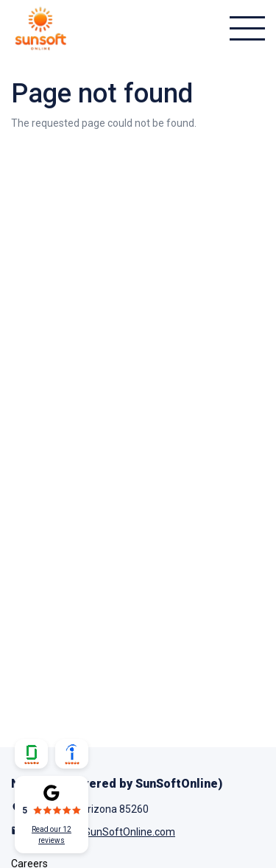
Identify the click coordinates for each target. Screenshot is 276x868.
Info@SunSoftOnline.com (116, 832)
